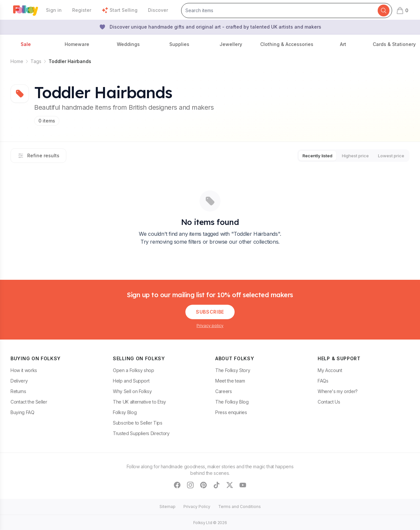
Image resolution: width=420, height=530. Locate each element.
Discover (158, 10)
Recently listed (305, 155)
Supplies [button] (179, 44)
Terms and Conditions (240, 506)
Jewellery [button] (231, 44)
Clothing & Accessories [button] (287, 44)
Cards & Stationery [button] (394, 44)
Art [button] (343, 44)
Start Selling (120, 10)
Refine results (38, 155)
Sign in (54, 10)
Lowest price (389, 155)
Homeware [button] (77, 44)
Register (82, 10)
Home (17, 61)
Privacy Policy (197, 506)
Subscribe (210, 311)
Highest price (348, 155)
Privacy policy (210, 325)
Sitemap (168, 506)
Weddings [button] (128, 44)
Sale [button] (26, 44)
